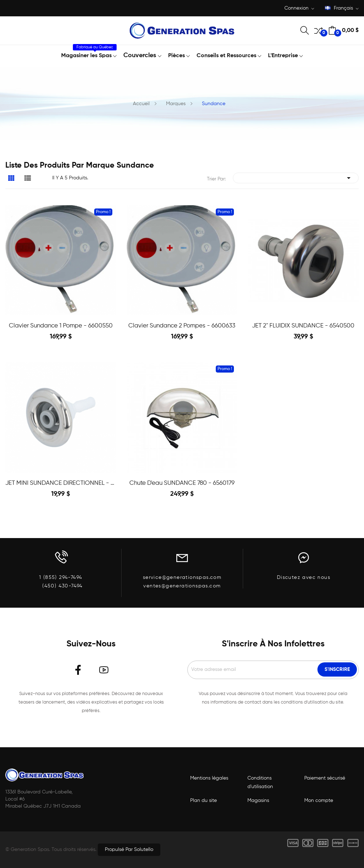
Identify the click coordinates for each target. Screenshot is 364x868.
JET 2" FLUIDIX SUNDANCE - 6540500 (303, 326)
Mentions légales (209, 778)
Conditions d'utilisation (260, 782)
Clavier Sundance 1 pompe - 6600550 (61, 326)
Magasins (258, 801)
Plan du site (204, 801)
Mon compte (319, 801)
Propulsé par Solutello (129, 850)
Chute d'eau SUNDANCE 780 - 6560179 (182, 483)
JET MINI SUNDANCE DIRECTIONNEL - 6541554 (61, 483)
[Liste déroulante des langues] (342, 9)
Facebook (78, 670)
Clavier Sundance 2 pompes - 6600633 (182, 326)
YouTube (104, 670)
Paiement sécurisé (325, 778)
